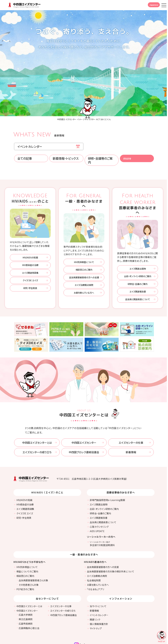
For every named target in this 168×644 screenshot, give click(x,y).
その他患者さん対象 (29, 563)
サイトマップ (96, 606)
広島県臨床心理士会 (29, 606)
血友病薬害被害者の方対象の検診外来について (111, 550)
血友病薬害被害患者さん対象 (33, 558)
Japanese (154, 5)
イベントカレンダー (30, 125)
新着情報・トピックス (66, 137)
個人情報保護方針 (99, 602)
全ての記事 (25, 137)
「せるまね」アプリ (95, 567)
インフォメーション (121, 577)
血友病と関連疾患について (138, 277)
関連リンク (95, 598)
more (127, 137)
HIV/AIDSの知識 (30, 236)
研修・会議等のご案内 (100, 138)
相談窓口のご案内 (84, 248)
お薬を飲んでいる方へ (84, 271)
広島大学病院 (26, 593)
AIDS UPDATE (97, 509)
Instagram (84, 623)
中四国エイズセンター (84, 421)
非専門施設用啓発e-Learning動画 (107, 478)
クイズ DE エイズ (30, 259)
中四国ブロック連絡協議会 (84, 430)
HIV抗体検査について (84, 240)
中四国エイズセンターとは (37, 421)
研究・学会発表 (30, 266)
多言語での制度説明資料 (102, 522)
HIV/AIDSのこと (30, 176)
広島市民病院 (26, 602)
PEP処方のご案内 (25, 567)
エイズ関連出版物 (138, 247)
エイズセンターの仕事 (131, 421)
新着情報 (131, 430)
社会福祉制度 (94, 558)
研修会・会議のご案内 (138, 262)
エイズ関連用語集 (30, 251)
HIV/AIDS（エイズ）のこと (47, 471)
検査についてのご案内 (27, 550)
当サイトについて (98, 584)
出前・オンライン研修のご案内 (138, 255)
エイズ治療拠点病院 (84, 263)
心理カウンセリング (99, 505)
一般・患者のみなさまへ (84, 179)
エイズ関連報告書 (138, 270)
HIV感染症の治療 (30, 243)
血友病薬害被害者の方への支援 (84, 256)
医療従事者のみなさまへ (138, 182)
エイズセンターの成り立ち (37, 430)
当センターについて (47, 577)
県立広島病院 (26, 597)
